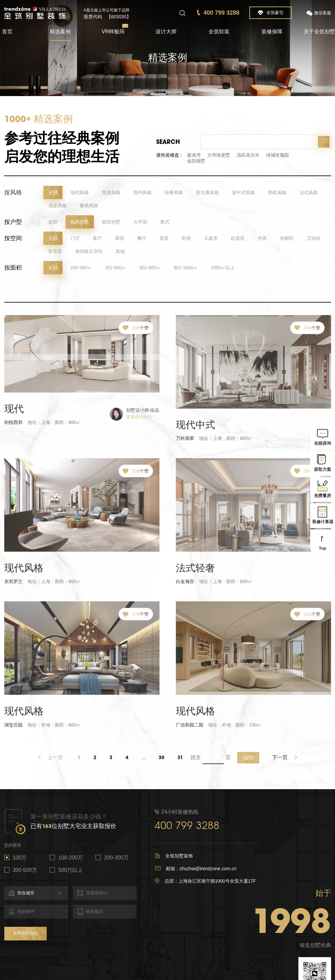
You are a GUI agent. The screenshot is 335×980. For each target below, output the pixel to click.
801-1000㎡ (186, 269)
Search (168, 145)
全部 (53, 193)
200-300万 (116, 858)
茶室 (164, 239)
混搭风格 (58, 207)
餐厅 (142, 239)
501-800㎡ (150, 269)
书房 (262, 239)
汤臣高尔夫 (248, 158)
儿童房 (211, 239)
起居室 (238, 239)
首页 (7, 32)
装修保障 (272, 32)
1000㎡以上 (223, 269)
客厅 (97, 239)
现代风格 (80, 193)
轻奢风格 (174, 193)
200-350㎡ (81, 269)
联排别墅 (111, 223)
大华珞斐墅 (219, 158)
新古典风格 (208, 193)
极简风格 (89, 207)
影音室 (55, 252)
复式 (165, 223)
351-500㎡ (116, 269)
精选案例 (60, 32)
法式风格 (309, 193)
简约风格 (142, 193)
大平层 (140, 223)
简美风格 (111, 193)
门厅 (75, 239)
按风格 (13, 193)
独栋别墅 (80, 223)
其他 (120, 252)
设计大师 (166, 32)
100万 (20, 858)
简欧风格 (277, 193)
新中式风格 (243, 193)
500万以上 (70, 870)
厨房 (120, 239)
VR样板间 (113, 32)
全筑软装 (219, 32)
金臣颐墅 (196, 164)
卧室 (186, 239)
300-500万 (25, 870)
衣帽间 (287, 239)
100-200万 (70, 858)
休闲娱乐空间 (89, 252)
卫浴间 (313, 239)
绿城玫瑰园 (277, 158)
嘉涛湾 (194, 158)
